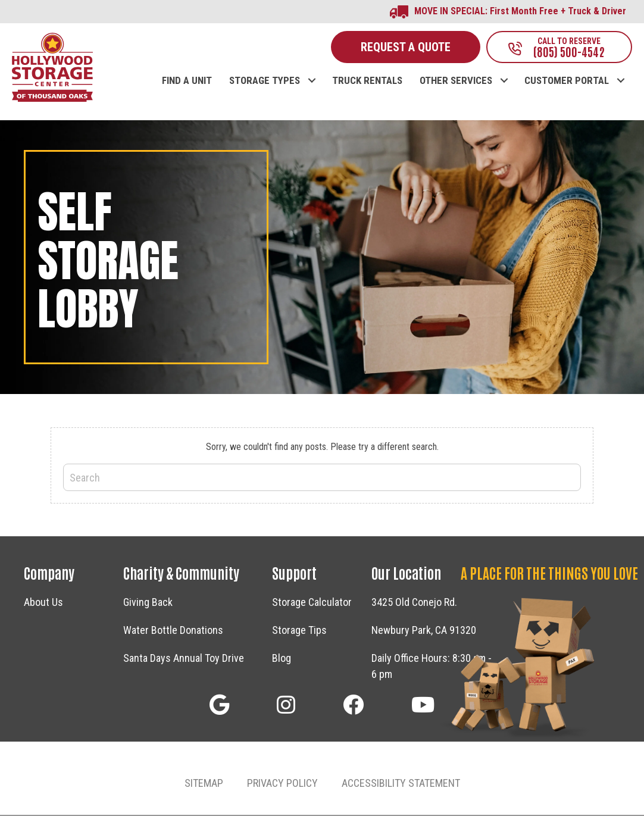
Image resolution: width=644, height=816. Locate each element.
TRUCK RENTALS (367, 82)
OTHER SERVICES (456, 82)
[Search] (322, 479)
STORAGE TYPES (265, 82)
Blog (282, 659)
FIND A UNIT (187, 82)
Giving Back (148, 603)
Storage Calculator (312, 603)
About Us (43, 603)
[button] (219, 705)
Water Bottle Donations (173, 631)
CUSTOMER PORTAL (567, 82)
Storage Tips (299, 631)
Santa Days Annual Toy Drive (184, 659)
